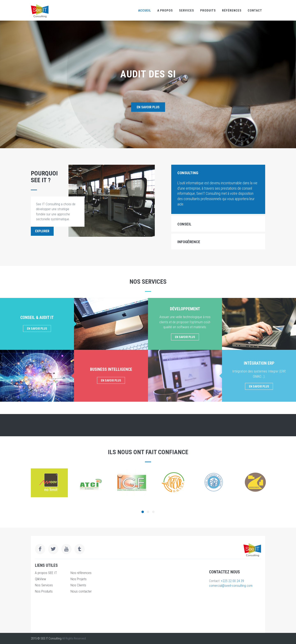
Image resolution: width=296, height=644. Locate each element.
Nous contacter (81, 591)
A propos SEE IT (46, 573)
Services (187, 10)
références (232, 10)
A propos (165, 10)
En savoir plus (148, 107)
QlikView (40, 579)
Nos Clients (78, 585)
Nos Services (44, 585)
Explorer (42, 231)
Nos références (81, 573)
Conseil (184, 224)
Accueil (145, 10)
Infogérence (189, 242)
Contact (255, 10)
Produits (208, 10)
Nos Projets (79, 579)
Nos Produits (44, 591)
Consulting (188, 173)
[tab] (218, 173)
